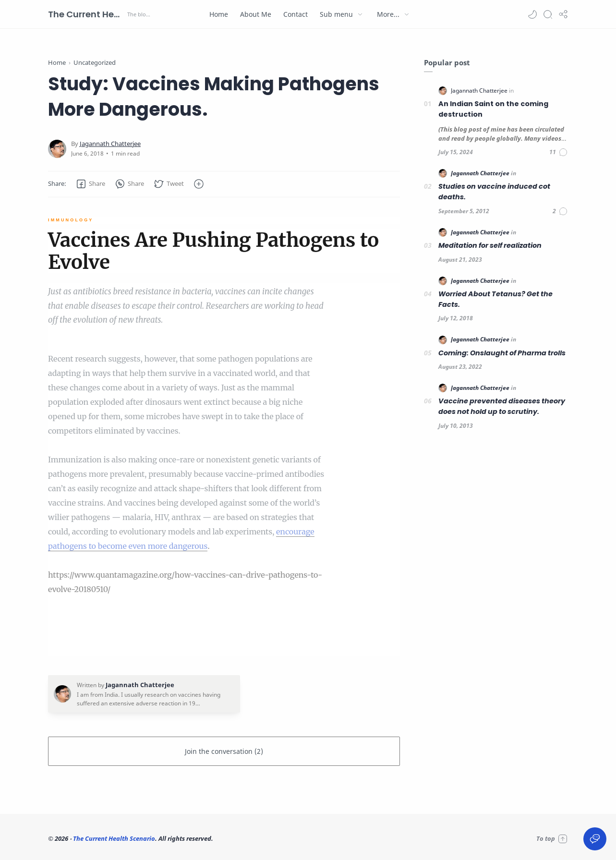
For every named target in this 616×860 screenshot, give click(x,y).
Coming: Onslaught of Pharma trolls (502, 353)
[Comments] (559, 152)
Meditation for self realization (490, 245)
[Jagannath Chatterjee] (110, 144)
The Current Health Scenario (86, 14)
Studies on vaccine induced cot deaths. (494, 192)
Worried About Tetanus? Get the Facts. (495, 299)
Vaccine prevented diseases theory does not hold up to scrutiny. (502, 406)
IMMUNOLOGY (71, 220)
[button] (532, 14)
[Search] (548, 14)
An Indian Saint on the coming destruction (493, 109)
